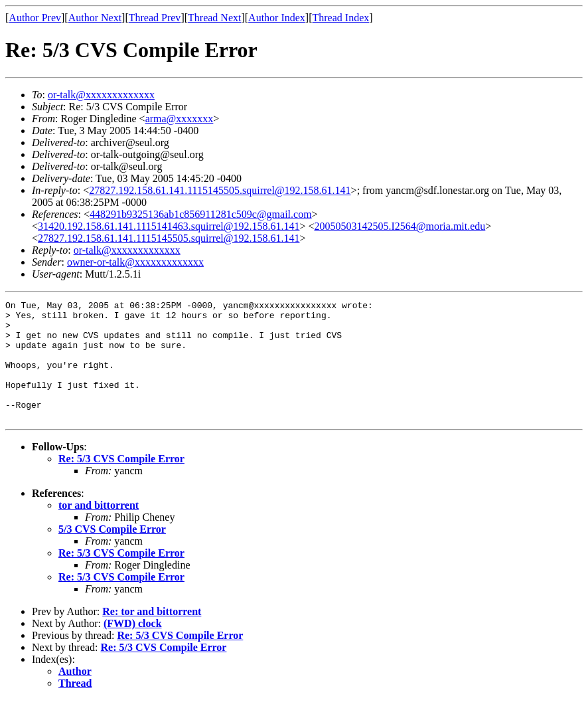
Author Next (95, 18)
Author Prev (35, 18)
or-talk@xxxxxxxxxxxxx (101, 95)
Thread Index (341, 18)
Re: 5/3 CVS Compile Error (121, 483)
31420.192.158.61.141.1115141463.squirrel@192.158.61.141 (169, 226)
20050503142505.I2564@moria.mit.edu (400, 226)
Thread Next (214, 18)
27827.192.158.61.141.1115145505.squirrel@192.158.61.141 (220, 190)
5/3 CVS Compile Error (112, 553)
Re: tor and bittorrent (152, 635)
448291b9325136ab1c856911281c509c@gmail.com (201, 214)
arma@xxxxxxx (180, 119)
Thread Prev (155, 18)
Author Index (277, 18)
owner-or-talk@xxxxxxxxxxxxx (135, 262)
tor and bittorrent (99, 529)
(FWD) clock (133, 647)
